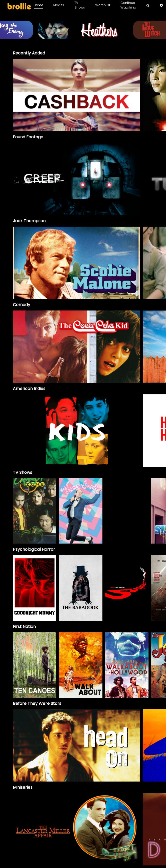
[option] (77, 95)
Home (38, 5)
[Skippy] (127, 511)
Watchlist (103, 5)
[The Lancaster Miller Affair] (77, 829)
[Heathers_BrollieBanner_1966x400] (83, 37)
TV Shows (80, 5)
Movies (59, 5)
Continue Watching (128, 5)
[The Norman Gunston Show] (81, 511)
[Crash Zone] (35, 511)
